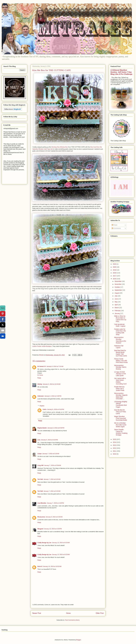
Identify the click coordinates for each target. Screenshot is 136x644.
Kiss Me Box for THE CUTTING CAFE (120, 412)
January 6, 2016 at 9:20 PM (49, 440)
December (118, 281)
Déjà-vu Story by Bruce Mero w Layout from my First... (120, 319)
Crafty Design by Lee (44, 543)
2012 (115, 448)
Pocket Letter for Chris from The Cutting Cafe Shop (120, 332)
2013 (115, 445)
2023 (115, 264)
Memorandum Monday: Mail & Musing (120, 367)
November (118, 284)
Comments (116, 228)
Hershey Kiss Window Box (60, 147)
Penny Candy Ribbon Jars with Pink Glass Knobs (121, 361)
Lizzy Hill (40, 465)
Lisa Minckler (42, 503)
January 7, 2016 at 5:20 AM (51, 454)
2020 (115, 267)
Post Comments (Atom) (72, 620)
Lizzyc (40, 454)
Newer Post (37, 613)
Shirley (40, 384)
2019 (115, 270)
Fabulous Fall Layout (119, 347)
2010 (115, 454)
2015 (115, 439)
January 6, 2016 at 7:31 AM (55, 366)
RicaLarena (41, 517)
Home (68, 613)
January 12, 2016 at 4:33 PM (53, 529)
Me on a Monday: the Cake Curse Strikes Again (120, 425)
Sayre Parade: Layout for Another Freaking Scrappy (121, 432)
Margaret (40, 529)
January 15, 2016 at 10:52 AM (52, 566)
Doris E (40, 566)
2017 (115, 276)
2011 (115, 451)
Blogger (78, 640)
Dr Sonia (40, 375)
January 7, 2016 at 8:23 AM (52, 479)
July (116, 296)
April (116, 305)
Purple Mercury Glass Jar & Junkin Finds (119, 389)
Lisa (39, 440)
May (116, 302)
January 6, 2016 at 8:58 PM (56, 428)
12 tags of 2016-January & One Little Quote (120, 374)
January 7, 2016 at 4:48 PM (55, 503)
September (118, 290)
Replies (42, 406)
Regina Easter (42, 428)
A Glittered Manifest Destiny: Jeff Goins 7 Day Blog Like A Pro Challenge (121, 72)
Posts (115, 225)
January (117, 313)
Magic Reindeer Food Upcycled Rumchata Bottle (121, 418)
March (117, 308)
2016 (115, 279)
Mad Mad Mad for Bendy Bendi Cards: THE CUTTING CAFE (121, 353)
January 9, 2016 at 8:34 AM (54, 517)
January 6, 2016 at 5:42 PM (56, 409)
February (118, 311)
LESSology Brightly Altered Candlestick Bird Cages (121, 404)
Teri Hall (40, 479)
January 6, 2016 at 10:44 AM (52, 384)
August (117, 293)
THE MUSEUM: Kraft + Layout (120, 325)
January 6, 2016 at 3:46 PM (53, 396)
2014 (115, 442)
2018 (115, 273)
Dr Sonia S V (42, 366)
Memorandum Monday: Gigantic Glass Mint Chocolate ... (121, 396)
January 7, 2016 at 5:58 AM (53, 465)
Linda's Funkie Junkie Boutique (42, 346)
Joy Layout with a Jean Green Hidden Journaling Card (120, 381)
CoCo (45, 409)
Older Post (100, 613)
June (116, 299)
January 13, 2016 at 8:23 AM (61, 543)
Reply (39, 378)
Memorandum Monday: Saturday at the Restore (120, 340)
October (117, 287)
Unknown (41, 396)
